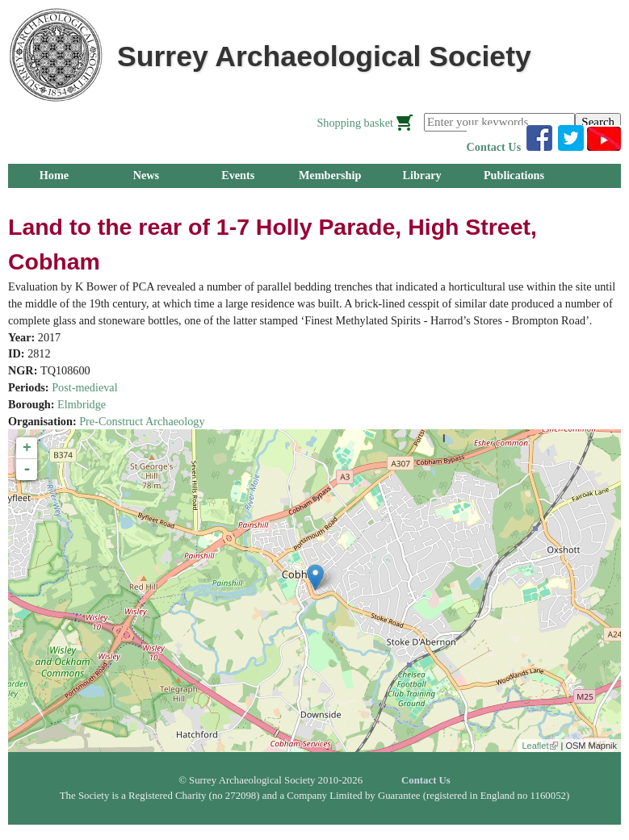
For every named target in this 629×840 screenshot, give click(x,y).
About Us (330, 199)
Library (421, 175)
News (146, 175)
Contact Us (494, 147)
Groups (54, 199)
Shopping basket (355, 123)
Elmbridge (82, 404)
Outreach (238, 199)
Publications (514, 175)
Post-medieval (84, 387)
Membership (330, 175)
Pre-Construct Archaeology (142, 421)
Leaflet (540, 746)
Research (146, 199)
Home (54, 175)
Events (238, 175)
